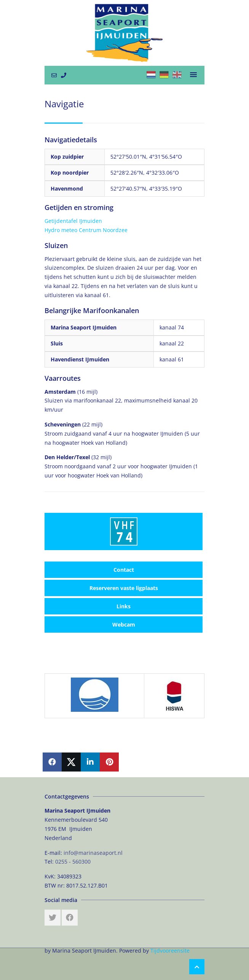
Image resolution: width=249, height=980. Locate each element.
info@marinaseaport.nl (93, 853)
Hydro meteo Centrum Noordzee (86, 230)
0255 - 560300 (73, 861)
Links (124, 606)
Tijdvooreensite (170, 951)
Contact (124, 570)
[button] (193, 75)
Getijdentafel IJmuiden (73, 221)
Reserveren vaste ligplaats (124, 588)
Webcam (124, 624)
